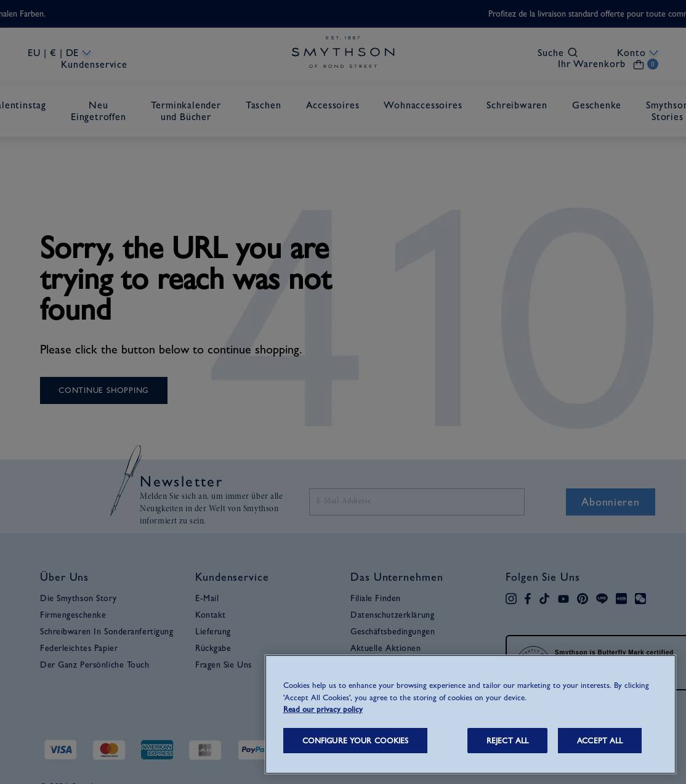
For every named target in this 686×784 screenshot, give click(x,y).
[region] (470, 714)
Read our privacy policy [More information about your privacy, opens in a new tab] (323, 709)
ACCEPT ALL (600, 741)
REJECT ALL (507, 741)
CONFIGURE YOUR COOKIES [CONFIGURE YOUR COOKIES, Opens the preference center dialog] (356, 741)
